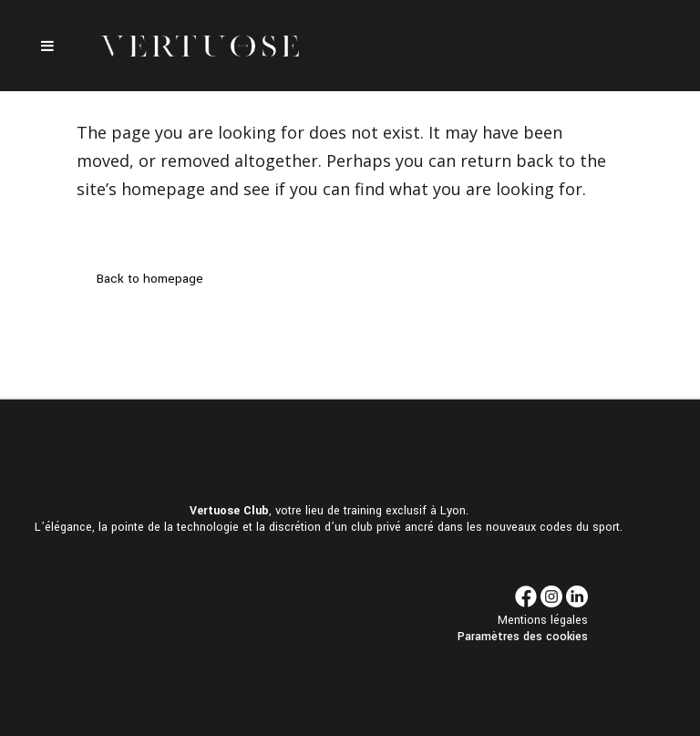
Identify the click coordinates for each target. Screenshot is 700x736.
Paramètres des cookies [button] (523, 637)
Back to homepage (150, 279)
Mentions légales (543, 620)
